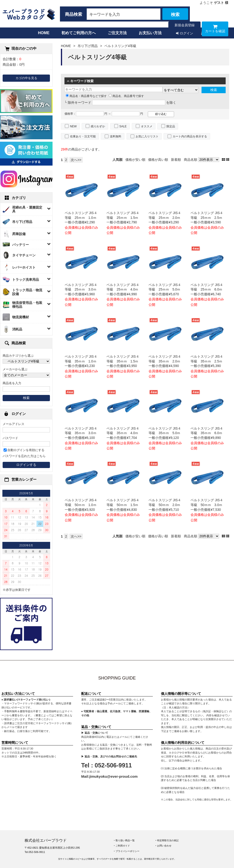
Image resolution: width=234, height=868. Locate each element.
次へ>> (76, 160)
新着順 (176, 160)
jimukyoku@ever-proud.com (113, 776)
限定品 (171, 126)
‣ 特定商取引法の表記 (167, 840)
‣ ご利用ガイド (122, 846)
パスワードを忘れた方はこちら (24, 456)
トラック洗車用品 (26, 280)
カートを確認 (215, 30)
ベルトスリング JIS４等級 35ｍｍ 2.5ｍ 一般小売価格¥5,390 (208, 361)
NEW (73, 126)
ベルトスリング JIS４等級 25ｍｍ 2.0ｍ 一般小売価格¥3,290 (166, 218)
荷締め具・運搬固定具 (27, 209)
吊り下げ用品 (22, 222)
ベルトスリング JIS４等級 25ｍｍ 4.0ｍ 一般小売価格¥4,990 (124, 289)
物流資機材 (21, 317)
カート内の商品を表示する (190, 136)
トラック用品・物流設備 (27, 292)
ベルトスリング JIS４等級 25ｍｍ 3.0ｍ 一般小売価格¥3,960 (82, 289)
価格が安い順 (135, 160)
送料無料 (116, 136)
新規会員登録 (185, 25)
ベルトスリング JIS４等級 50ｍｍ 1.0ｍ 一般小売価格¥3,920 (82, 505)
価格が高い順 (158, 160)
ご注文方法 (117, 33)
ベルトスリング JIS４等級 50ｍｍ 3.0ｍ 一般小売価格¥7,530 (208, 505)
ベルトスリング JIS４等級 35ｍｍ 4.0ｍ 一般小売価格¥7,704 (124, 433)
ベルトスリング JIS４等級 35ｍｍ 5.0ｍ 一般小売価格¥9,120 (166, 433)
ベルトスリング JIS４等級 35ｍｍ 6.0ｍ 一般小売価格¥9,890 (208, 433)
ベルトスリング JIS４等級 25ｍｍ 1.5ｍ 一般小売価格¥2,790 (124, 218)
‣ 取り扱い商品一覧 (124, 840)
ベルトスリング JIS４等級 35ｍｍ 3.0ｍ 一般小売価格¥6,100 (82, 433)
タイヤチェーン (24, 255)
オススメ (147, 126)
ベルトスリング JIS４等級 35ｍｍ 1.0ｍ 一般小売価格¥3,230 (82, 361)
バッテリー (21, 245)
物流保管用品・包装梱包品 (27, 305)
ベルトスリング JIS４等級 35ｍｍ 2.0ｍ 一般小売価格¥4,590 (166, 361)
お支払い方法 (150, 33)
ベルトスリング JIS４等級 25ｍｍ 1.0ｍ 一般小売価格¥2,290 (82, 218)
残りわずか (98, 126)
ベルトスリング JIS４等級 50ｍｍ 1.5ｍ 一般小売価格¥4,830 (124, 505)
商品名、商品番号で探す (126, 96)
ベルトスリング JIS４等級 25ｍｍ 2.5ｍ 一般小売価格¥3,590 (208, 218)
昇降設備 (19, 234)
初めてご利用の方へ (79, 33)
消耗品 (17, 329)
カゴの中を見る (26, 78)
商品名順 (191, 160)
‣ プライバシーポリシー (127, 851)
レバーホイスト (24, 267)
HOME (44, 33)
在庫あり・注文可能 (83, 136)
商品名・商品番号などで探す (86, 96)
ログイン (185, 33)
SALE (123, 126)
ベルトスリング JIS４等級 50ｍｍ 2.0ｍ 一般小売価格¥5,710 (166, 505)
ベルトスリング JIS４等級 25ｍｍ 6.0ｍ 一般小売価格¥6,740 (208, 289)
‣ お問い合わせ (163, 846)
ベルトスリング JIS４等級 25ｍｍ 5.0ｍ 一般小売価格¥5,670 (166, 289)
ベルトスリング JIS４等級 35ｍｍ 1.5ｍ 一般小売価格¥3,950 (124, 361)
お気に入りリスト (147, 136)
